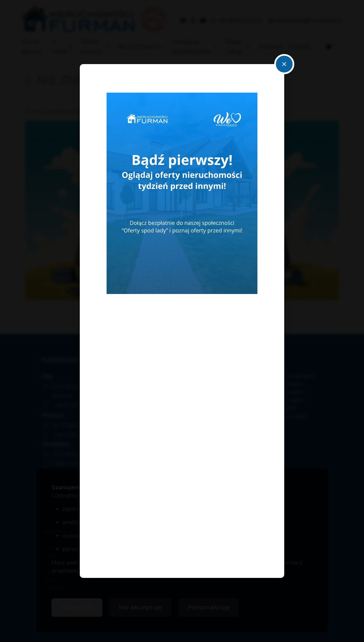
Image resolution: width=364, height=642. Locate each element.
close (284, 64)
